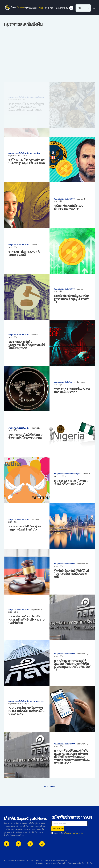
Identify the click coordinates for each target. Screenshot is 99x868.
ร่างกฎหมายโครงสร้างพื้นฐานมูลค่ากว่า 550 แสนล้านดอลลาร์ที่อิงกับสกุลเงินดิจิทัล (26, 70)
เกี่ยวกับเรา (91, 863)
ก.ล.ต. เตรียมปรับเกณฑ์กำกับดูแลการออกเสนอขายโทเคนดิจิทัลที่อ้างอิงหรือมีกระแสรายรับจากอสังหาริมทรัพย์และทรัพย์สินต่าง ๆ (72, 757)
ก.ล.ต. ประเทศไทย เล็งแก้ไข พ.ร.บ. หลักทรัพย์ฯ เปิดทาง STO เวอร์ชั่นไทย (26, 620)
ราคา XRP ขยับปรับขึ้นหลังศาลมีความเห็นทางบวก (72, 391)
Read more (50, 787)
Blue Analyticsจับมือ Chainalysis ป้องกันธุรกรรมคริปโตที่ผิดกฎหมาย (27, 345)
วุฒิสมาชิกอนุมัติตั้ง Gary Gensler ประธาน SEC (68, 207)
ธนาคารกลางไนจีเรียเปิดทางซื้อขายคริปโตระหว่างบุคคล (25, 436)
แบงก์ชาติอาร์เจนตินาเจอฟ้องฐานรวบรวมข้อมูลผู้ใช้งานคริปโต (72, 299)
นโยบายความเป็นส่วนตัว (73, 833)
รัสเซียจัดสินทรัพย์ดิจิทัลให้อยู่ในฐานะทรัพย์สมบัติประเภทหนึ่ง (71, 574)
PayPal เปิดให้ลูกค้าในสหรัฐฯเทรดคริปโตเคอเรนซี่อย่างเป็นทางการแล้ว (26, 711)
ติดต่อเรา (40, 863)
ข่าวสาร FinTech (37, 701)
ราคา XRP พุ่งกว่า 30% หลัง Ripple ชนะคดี (24, 253)
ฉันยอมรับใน (67, 833)
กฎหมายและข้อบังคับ (17, 60)
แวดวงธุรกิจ (76, 474)
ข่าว (28, 60)
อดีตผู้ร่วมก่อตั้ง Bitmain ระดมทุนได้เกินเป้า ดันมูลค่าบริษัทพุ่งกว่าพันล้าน (71, 115)
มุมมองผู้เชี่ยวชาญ (38, 60)
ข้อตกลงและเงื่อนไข (76, 863)
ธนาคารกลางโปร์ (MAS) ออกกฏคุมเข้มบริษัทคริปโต (25, 528)
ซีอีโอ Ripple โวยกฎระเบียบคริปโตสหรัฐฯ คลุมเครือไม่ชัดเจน (26, 162)
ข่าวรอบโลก (35, 153)
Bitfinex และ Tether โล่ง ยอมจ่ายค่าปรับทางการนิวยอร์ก (71, 482)
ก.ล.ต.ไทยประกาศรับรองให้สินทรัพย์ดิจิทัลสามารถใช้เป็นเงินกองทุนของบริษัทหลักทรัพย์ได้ (72, 665)
